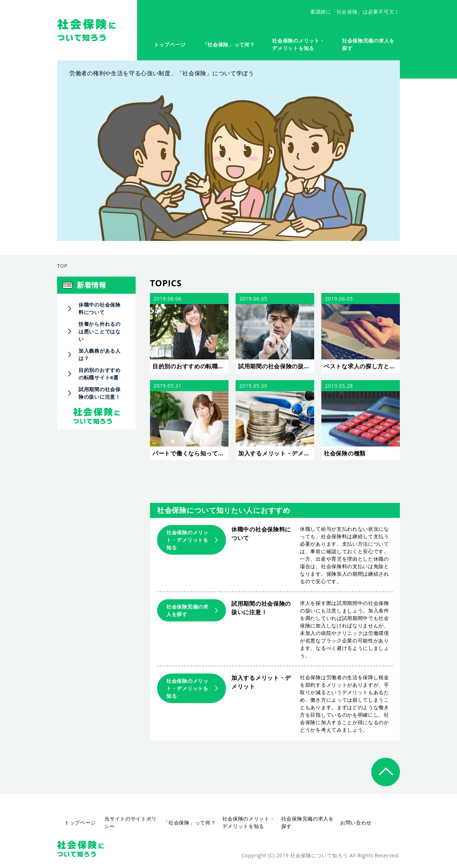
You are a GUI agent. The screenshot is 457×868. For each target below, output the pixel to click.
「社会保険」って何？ (229, 44)
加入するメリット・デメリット (276, 453)
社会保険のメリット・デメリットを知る (187, 540)
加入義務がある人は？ (100, 354)
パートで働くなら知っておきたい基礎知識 (190, 453)
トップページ (170, 44)
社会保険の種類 (345, 453)
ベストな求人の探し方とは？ (362, 366)
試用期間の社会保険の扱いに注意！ (276, 366)
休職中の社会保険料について (100, 308)
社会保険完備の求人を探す (187, 610)
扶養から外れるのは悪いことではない (100, 331)
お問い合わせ (356, 822)
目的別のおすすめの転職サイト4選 (190, 366)
